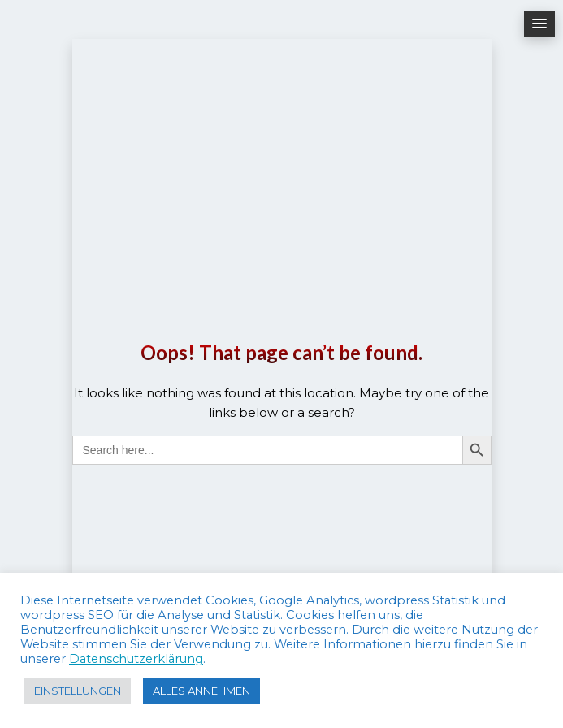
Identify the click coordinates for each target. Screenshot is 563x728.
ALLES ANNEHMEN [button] (201, 691)
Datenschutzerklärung (136, 659)
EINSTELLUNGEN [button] (78, 691)
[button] (539, 24)
